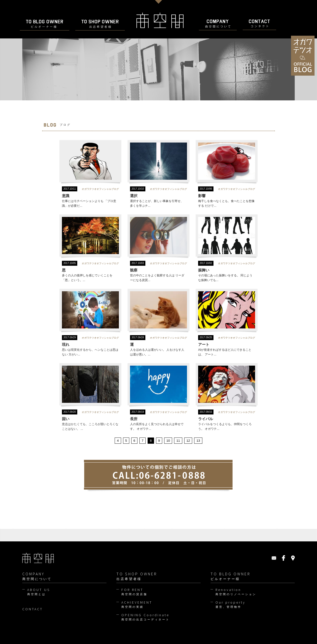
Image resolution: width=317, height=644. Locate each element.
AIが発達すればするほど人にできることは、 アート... (227, 323)
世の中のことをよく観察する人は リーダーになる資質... (158, 249)
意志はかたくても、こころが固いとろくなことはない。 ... (90, 397)
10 (168, 441)
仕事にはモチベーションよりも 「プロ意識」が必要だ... (90, 174)
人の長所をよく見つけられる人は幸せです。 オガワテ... (158, 397)
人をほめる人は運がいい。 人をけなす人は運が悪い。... (158, 323)
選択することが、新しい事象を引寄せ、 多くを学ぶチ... (158, 174)
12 (188, 441)
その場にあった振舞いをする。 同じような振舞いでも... (227, 249)
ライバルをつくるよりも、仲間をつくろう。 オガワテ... (227, 397)
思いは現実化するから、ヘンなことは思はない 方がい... (90, 323)
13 (198, 441)
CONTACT (33, 609)
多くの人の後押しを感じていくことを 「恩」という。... (90, 249)
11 (178, 441)
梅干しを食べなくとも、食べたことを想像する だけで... (227, 174)
